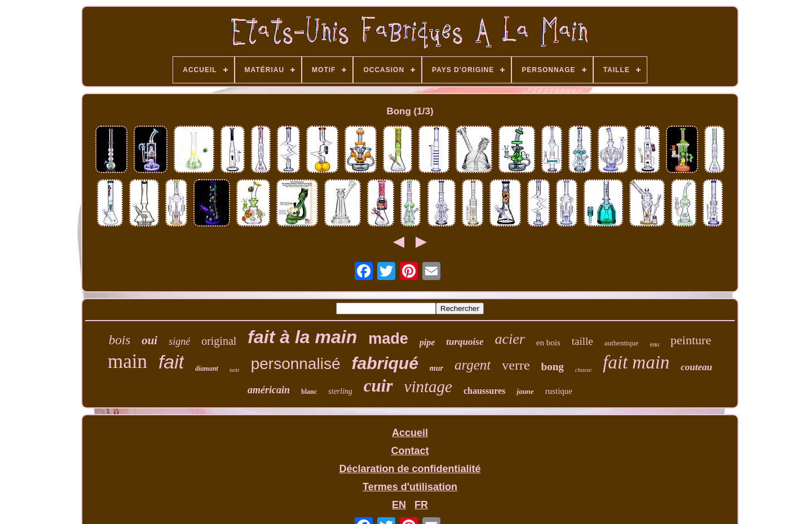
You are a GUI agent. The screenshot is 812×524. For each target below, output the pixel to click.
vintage (428, 387)
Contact (410, 451)
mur (436, 368)
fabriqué (385, 363)
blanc (309, 392)
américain (269, 390)
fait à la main (302, 337)
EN (399, 505)
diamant (207, 368)
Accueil (410, 433)
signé (179, 341)
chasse (583, 370)
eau (654, 345)
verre (516, 365)
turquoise (465, 342)
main (127, 361)
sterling (340, 391)
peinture (691, 340)
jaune (525, 391)
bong (553, 367)
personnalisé (296, 364)
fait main (636, 362)
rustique (559, 391)
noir (235, 370)
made (388, 339)
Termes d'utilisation (410, 487)
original (219, 341)
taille (582, 341)
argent (473, 365)
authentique (622, 343)
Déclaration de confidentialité (410, 469)
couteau (696, 367)
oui (149, 340)
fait (171, 362)
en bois (548, 343)
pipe (427, 342)
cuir (378, 386)
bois (120, 340)
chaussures (484, 391)
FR (421, 505)
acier (509, 339)
